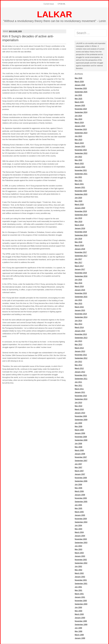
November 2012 (81, 354)
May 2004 (78, 528)
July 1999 (78, 628)
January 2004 (80, 535)
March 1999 (79, 634)
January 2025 (80, 105)
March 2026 (79, 81)
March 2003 (79, 552)
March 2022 (79, 163)
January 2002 (80, 576)
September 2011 (81, 378)
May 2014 (78, 324)
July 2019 (78, 218)
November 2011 (81, 375)
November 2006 (81, 477)
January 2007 (80, 474)
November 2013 (81, 334)
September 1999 (81, 624)
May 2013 (78, 344)
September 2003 (81, 542)
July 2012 (78, 361)
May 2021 (78, 180)
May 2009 (78, 426)
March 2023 (79, 143)
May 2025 (78, 98)
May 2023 (78, 139)
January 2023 (80, 146)
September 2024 (81, 112)
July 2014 (78, 320)
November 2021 (81, 170)
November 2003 (81, 539)
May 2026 (78, 78)
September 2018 (81, 235)
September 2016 (81, 276)
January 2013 (80, 351)
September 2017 (81, 255)
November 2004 (81, 518)
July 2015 (78, 300)
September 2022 (81, 153)
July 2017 (78, 259)
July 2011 (78, 382)
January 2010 (80, 412)
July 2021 (78, 177)
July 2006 (78, 484)
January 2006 (80, 494)
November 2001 (81, 580)
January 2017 (80, 269)
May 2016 (78, 283)
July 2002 (78, 566)
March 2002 (79, 573)
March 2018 (79, 245)
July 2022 (78, 156)
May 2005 (78, 508)
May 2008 (78, 447)
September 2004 (81, 522)
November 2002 (81, 559)
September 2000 (81, 604)
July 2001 (78, 587)
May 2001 (78, 590)
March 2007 (79, 470)
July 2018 (78, 238)
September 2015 (81, 296)
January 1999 (80, 638)
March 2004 (79, 532)
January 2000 (80, 617)
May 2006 (78, 488)
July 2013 (78, 341)
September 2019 (81, 214)
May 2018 (78, 242)
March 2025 (79, 102)
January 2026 (80, 85)
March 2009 (79, 429)
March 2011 (79, 388)
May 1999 (78, 631)
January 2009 (80, 433)
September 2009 (81, 419)
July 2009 (78, 423)
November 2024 (81, 108)
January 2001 (80, 597)
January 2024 (80, 126)
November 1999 (81, 621)
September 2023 (81, 132)
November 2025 (81, 88)
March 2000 (79, 614)
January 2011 (80, 392)
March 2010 (79, 409)
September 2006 (81, 481)
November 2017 (81, 252)
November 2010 (81, 395)
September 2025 (81, 91)
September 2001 (81, 583)
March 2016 (79, 286)
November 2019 (81, 211)
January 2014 (80, 330)
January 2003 (80, 556)
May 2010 (78, 406)
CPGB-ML (61, 4)
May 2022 (78, 160)
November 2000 (81, 600)
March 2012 (79, 368)
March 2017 (79, 266)
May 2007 (78, 467)
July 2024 (78, 115)
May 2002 (78, 569)
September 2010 (81, 399)
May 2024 (78, 119)
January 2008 (80, 453)
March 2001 (79, 593)
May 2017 (78, 262)
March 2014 (79, 327)
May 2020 (78, 201)
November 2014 (81, 313)
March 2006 (79, 491)
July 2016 (78, 279)
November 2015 (81, 293)
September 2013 (81, 337)
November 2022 (81, 149)
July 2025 (78, 95)
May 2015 (78, 303)
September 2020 (81, 194)
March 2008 (79, 450)
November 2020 (81, 190)
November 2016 (81, 272)
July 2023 (78, 136)
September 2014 (81, 317)
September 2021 (81, 173)
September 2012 (81, 358)
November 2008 (81, 436)
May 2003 (78, 549)
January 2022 (80, 167)
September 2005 (81, 501)
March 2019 (79, 225)
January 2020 (80, 207)
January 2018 (80, 248)
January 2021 (80, 187)
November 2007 (81, 457)
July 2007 (78, 464)
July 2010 (78, 402)
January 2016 (80, 289)
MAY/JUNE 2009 (15, 31)
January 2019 (80, 228)
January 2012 (80, 371)
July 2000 (78, 607)
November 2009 (81, 416)
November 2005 (81, 498)
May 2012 (78, 365)
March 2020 (79, 204)
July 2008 (78, 443)
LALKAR (55, 14)
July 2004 (78, 525)
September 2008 (81, 440)
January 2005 (80, 515)
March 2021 (79, 184)
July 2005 (78, 505)
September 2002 (81, 563)
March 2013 (79, 348)
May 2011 (78, 385)
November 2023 (81, 129)
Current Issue (49, 4)
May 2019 (78, 221)
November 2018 (81, 231)
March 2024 (79, 122)
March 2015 (79, 307)
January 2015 (80, 310)
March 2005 (79, 511)
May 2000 (78, 610)
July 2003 (78, 546)
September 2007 (81, 460)
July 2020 (78, 197)
